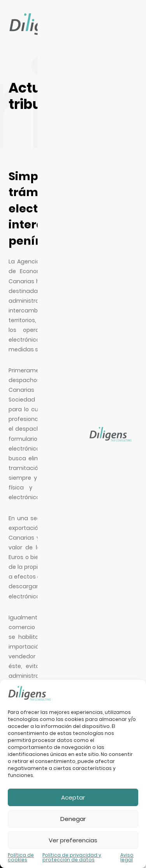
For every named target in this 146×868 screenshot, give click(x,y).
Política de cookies (21, 857)
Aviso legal (127, 857)
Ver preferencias (73, 840)
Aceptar (73, 797)
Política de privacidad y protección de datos (72, 857)
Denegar (73, 819)
